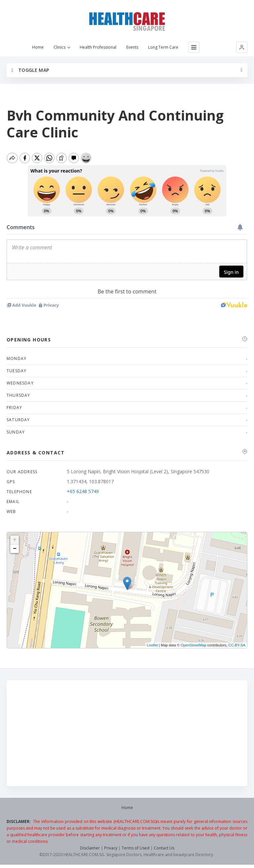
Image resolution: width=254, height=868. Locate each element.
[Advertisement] (127, 733)
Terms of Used (136, 848)
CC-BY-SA (237, 645)
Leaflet (152, 645)
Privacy (111, 848)
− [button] (15, 549)
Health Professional (98, 47)
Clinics (62, 47)
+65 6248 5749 (83, 491)
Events (132, 47)
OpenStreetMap (193, 645)
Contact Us (164, 848)
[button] (242, 47)
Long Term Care (163, 47)
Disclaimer (90, 848)
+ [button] (15, 540)
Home (38, 47)
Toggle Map (30, 70)
